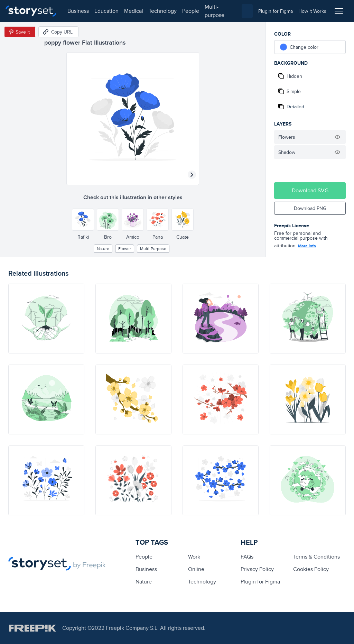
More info (307, 246)
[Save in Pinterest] (20, 32)
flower (125, 249)
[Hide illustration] (337, 137)
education (106, 11)
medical (134, 11)
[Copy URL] (58, 32)
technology (163, 11)
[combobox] (247, 11)
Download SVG (310, 190)
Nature (103, 249)
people (191, 11)
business (78, 11)
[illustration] (46, 319)
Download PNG (310, 208)
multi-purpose (215, 11)
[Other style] (83, 220)
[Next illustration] (192, 175)
